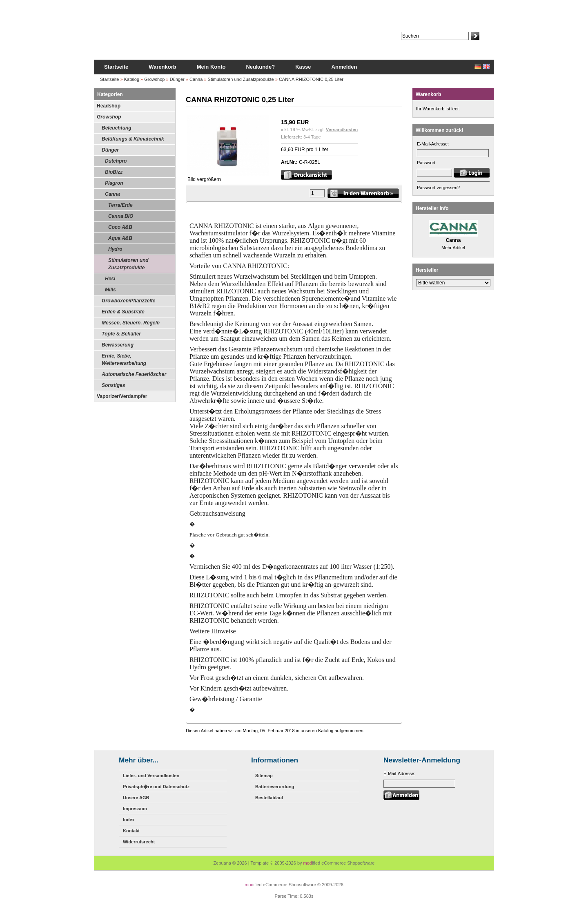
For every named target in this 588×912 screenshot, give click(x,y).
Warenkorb (162, 67)
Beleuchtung (117, 128)
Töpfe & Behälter (121, 334)
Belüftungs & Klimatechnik (133, 139)
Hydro (115, 249)
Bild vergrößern (228, 177)
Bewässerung (118, 345)
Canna (196, 79)
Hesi (110, 279)
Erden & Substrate (123, 312)
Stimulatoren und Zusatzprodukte (241, 79)
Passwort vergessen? (438, 188)
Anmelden (344, 67)
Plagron (114, 183)
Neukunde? (260, 67)
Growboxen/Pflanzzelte (128, 301)
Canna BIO (121, 216)
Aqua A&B (120, 238)
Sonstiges (113, 385)
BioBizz (114, 172)
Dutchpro (116, 161)
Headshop (109, 106)
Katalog (132, 79)
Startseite (116, 67)
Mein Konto (211, 67)
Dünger (177, 79)
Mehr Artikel (453, 248)
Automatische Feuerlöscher (134, 374)
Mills (110, 290)
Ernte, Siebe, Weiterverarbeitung (124, 360)
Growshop (154, 79)
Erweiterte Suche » (420, 44)
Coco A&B (120, 227)
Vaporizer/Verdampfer (122, 396)
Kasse (303, 67)
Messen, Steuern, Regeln (131, 323)
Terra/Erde (120, 205)
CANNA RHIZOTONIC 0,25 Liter (311, 79)
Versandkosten (342, 130)
